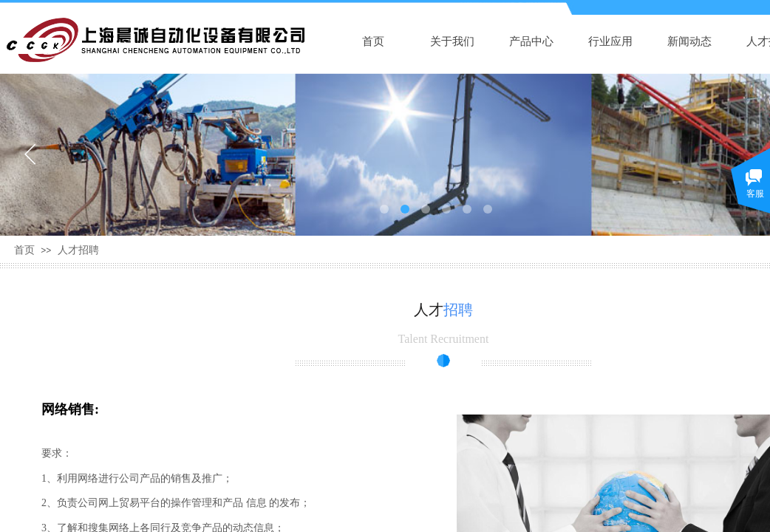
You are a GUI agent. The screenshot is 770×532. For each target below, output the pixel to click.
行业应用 (610, 41)
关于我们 (452, 41)
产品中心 (531, 41)
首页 (373, 41)
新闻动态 (689, 41)
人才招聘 (78, 250)
